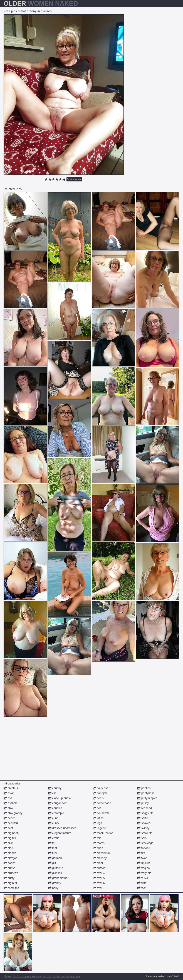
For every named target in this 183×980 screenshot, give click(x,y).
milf (97, 838)
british (9, 868)
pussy (143, 803)
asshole (11, 803)
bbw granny (13, 813)
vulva (143, 878)
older (98, 863)
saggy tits (145, 813)
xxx (141, 888)
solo (142, 838)
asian (9, 793)
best (8, 828)
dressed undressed (62, 828)
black (9, 848)
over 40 (100, 873)
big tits (10, 838)
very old (144, 873)
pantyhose (146, 793)
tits (141, 853)
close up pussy (60, 798)
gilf (52, 863)
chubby (55, 788)
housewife (101, 813)
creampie (56, 813)
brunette (11, 873)
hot (97, 808)
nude (98, 848)
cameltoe (11, 888)
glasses (55, 873)
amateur (11, 788)
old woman (102, 853)
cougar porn (58, 803)
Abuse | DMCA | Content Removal (22, 976)
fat (52, 843)
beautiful (11, 823)
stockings (145, 843)
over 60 (100, 883)
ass (8, 798)
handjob (100, 793)
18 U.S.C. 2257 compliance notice (61, 976)
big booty (11, 833)
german (55, 858)
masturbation (103, 833)
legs (97, 823)
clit (52, 793)
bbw (8, 808)
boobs (9, 863)
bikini (9, 843)
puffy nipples (147, 798)
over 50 (100, 878)
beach (9, 818)
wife (142, 883)
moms (99, 843)
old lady (100, 858)
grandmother (58, 878)
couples (55, 808)
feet (53, 848)
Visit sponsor (75, 179)
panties (144, 788)
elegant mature (60, 833)
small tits (145, 833)
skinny (143, 828)
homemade (102, 803)
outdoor (100, 868)
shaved (144, 823)
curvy (54, 823)
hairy (53, 888)
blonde (10, 853)
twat (142, 858)
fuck (53, 853)
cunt (53, 818)
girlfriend (56, 868)
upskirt (144, 863)
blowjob (10, 858)
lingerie (99, 828)
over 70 (100, 888)
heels (98, 798)
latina (98, 818)
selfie (143, 818)
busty (9, 878)
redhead (144, 808)
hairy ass (100, 788)
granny (55, 883)
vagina (144, 868)
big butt (10, 883)
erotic (54, 838)
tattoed (144, 848)
